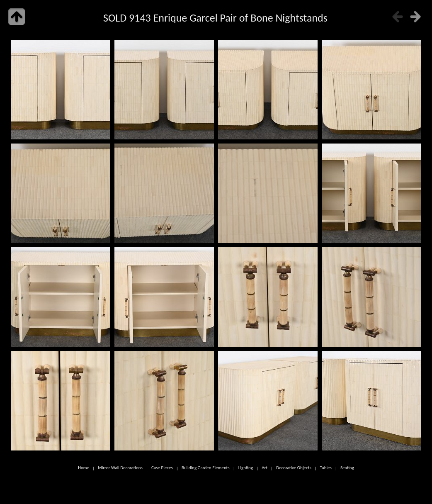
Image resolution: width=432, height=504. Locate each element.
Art (265, 468)
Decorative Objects (294, 468)
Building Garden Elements (206, 468)
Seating (347, 468)
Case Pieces (162, 468)
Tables (326, 468)
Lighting (246, 468)
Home (84, 468)
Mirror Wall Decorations (120, 468)
